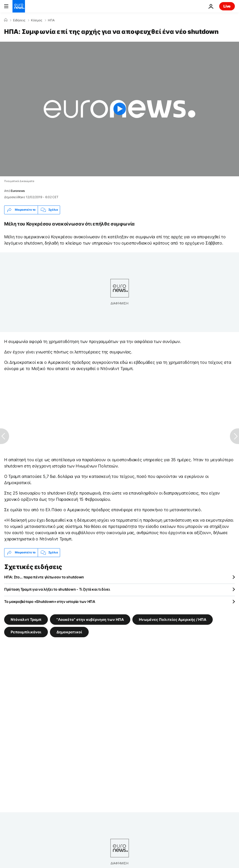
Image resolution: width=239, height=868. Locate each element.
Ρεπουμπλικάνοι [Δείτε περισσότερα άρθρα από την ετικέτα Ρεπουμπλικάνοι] (26, 632)
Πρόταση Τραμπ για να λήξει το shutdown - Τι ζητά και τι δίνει (57, 589)
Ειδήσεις (19, 20)
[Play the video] (119, 109)
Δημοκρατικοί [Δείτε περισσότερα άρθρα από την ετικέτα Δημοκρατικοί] (69, 632)
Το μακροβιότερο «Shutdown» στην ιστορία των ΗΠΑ (50, 601)
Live (227, 6)
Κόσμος (37, 20)
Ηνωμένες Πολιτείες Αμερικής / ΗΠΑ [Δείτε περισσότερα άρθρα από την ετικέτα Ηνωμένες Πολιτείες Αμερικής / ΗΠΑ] (173, 619)
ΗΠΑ (51, 20)
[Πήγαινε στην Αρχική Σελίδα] (19, 6)
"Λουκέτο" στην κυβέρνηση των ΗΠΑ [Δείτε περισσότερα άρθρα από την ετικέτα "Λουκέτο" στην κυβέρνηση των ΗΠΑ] (90, 619)
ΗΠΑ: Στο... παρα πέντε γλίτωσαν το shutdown (44, 577)
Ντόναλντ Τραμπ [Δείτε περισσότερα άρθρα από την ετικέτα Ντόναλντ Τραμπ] (26, 619)
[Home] (6, 20)
